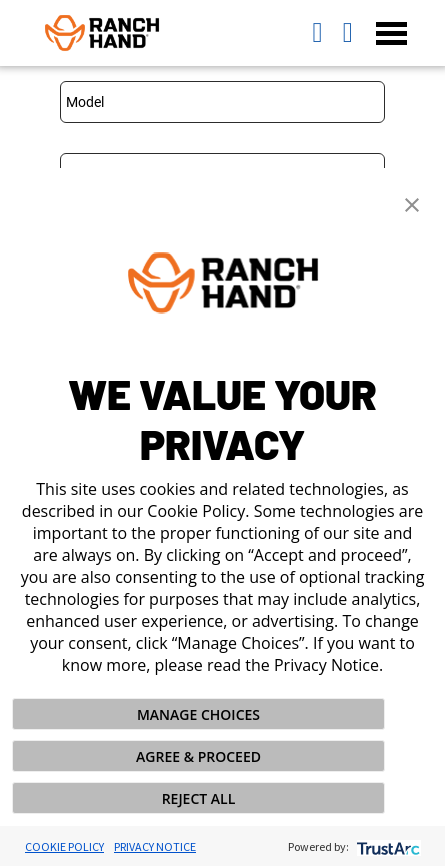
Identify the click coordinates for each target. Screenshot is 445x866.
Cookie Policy (64, 846)
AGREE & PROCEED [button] (198, 756)
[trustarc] (386, 846)
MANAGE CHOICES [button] (198, 714)
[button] (412, 203)
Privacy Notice (155, 846)
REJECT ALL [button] (199, 798)
